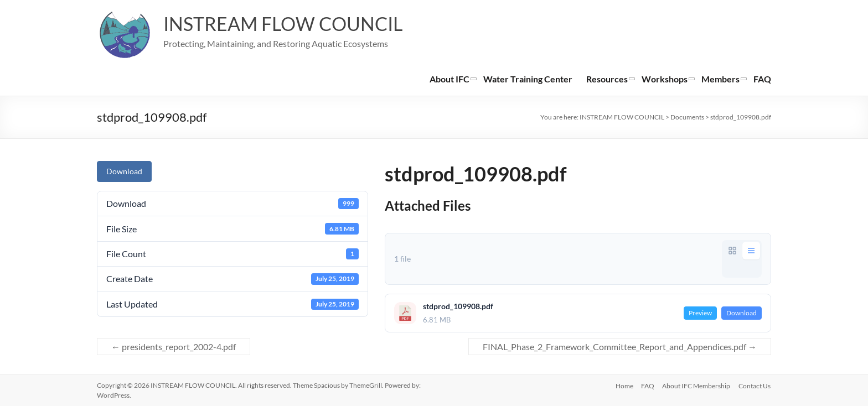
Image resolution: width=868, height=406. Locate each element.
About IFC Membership (696, 385)
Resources (607, 79)
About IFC (449, 79)
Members (720, 79)
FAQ (762, 79)
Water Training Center (528, 79)
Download (124, 171)
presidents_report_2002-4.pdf (174, 347)
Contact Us (755, 385)
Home (622, 385)
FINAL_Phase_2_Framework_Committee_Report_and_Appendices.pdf (620, 347)
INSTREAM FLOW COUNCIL (290, 24)
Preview (700, 313)
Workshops (665, 79)
